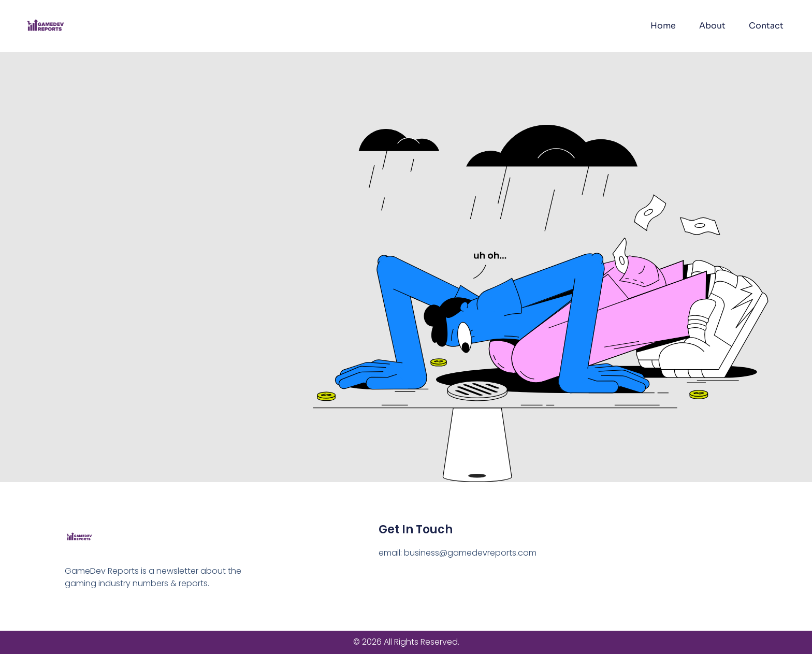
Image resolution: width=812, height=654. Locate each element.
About (712, 26)
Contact (766, 26)
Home (663, 26)
